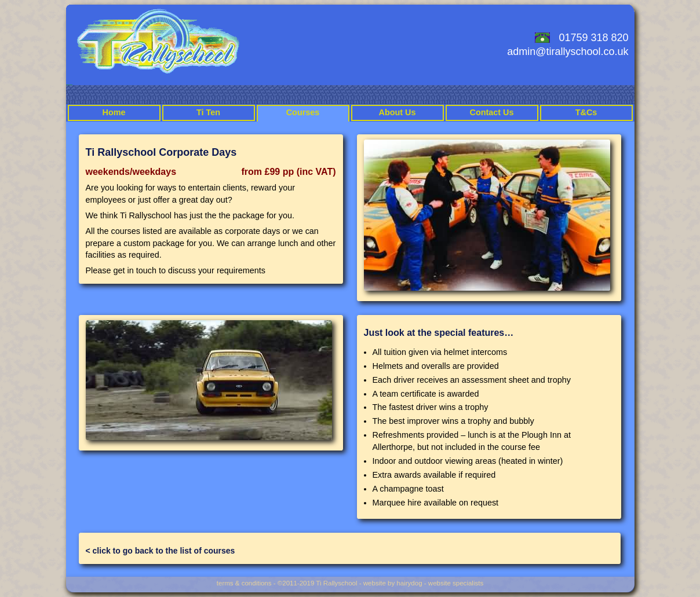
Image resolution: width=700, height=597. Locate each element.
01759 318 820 (593, 38)
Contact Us (492, 112)
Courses (303, 112)
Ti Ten (208, 112)
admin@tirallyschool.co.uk (568, 52)
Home (114, 112)
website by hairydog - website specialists (423, 583)
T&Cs (586, 112)
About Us (398, 112)
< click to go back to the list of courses (161, 551)
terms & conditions (244, 583)
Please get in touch (121, 270)
